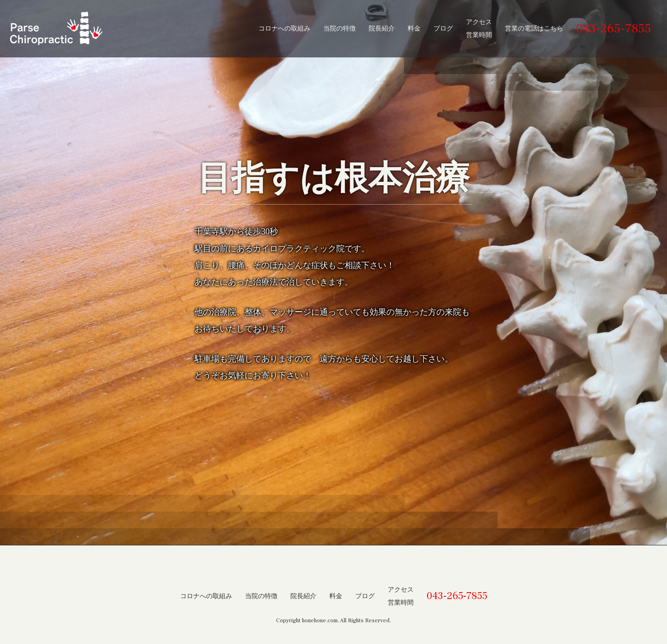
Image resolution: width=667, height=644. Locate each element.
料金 (414, 29)
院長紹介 (382, 29)
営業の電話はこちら (534, 29)
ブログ (443, 29)
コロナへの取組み (284, 29)
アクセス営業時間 (479, 29)
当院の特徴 (340, 29)
